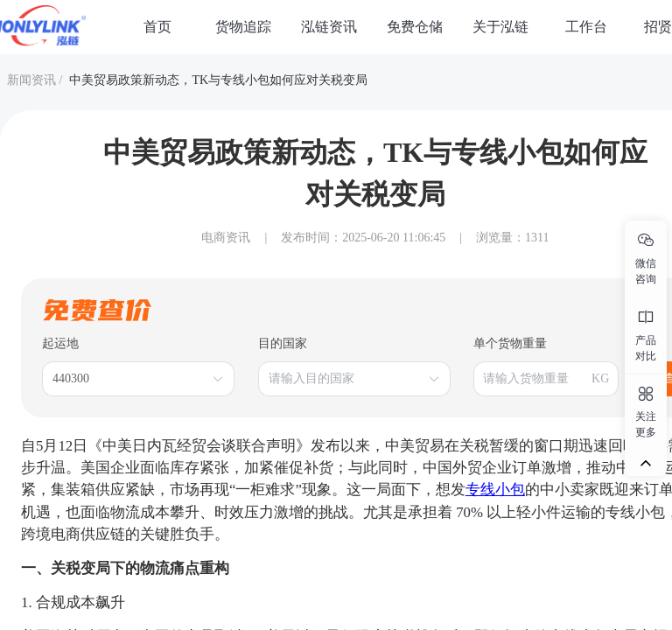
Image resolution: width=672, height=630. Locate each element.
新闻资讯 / (35, 80)
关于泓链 (500, 27)
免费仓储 (415, 27)
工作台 (586, 27)
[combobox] (129, 379)
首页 (157, 27)
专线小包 (495, 490)
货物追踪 (243, 27)
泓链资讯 (329, 27)
